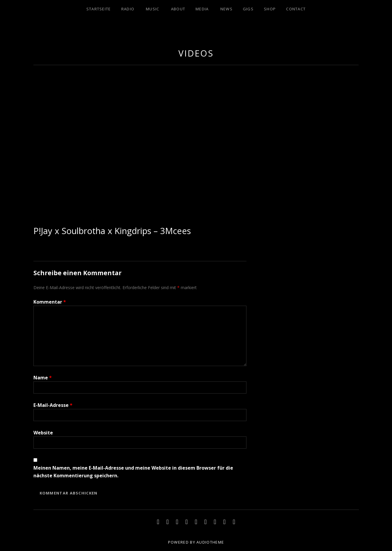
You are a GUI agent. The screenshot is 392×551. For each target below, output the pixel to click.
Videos (196, 53)
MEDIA (202, 9)
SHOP (270, 9)
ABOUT (178, 9)
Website (43, 433)
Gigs (248, 9)
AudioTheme (210, 542)
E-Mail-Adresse (53, 405)
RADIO (128, 9)
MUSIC (153, 9)
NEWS (226, 9)
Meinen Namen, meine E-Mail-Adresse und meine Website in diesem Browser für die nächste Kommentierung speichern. (133, 472)
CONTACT (296, 9)
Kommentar (50, 302)
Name (43, 378)
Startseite (99, 9)
